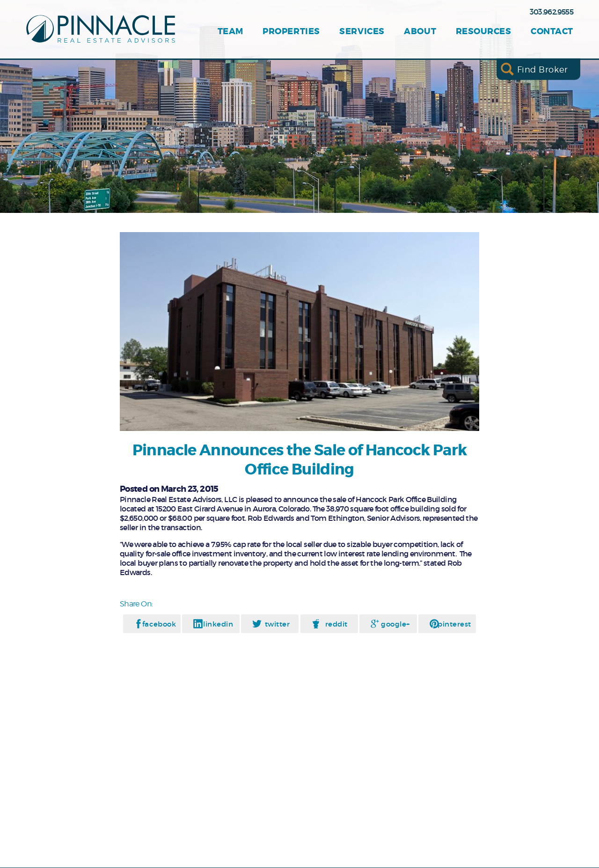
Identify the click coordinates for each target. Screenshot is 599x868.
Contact (552, 32)
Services (362, 32)
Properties (291, 32)
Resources (484, 32)
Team (230, 32)
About (420, 32)
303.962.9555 (552, 12)
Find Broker (543, 69)
